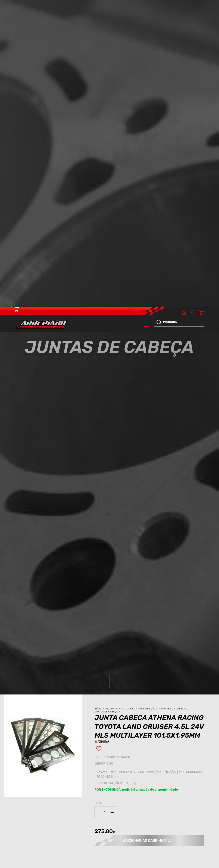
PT (17, 4)
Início (100, 401)
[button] (204, 815)
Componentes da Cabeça (171, 401)
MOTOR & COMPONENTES (35, 652)
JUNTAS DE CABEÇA (32, 659)
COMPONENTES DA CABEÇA (36, 656)
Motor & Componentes (137, 401)
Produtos (113, 401)
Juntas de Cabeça (108, 404)
